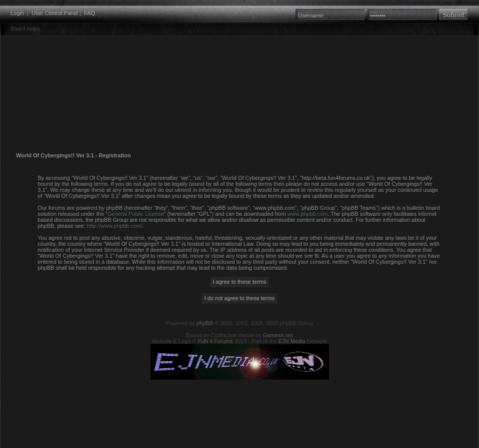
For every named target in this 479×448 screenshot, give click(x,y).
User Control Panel (55, 13)
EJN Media (292, 341)
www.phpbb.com (308, 214)
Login (17, 13)
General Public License (136, 214)
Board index (25, 28)
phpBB (205, 323)
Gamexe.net (278, 335)
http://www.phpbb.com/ (115, 226)
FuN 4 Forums (215, 341)
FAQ (89, 13)
